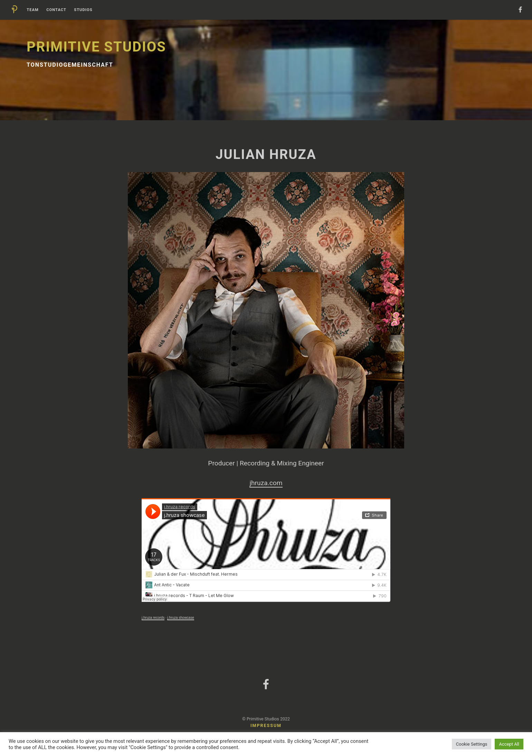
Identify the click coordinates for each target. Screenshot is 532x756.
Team (33, 10)
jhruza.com (266, 483)
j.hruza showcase (180, 618)
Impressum (266, 725)
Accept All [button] (509, 744)
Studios (83, 10)
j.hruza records (153, 618)
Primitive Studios (96, 47)
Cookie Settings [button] (472, 744)
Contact (56, 10)
